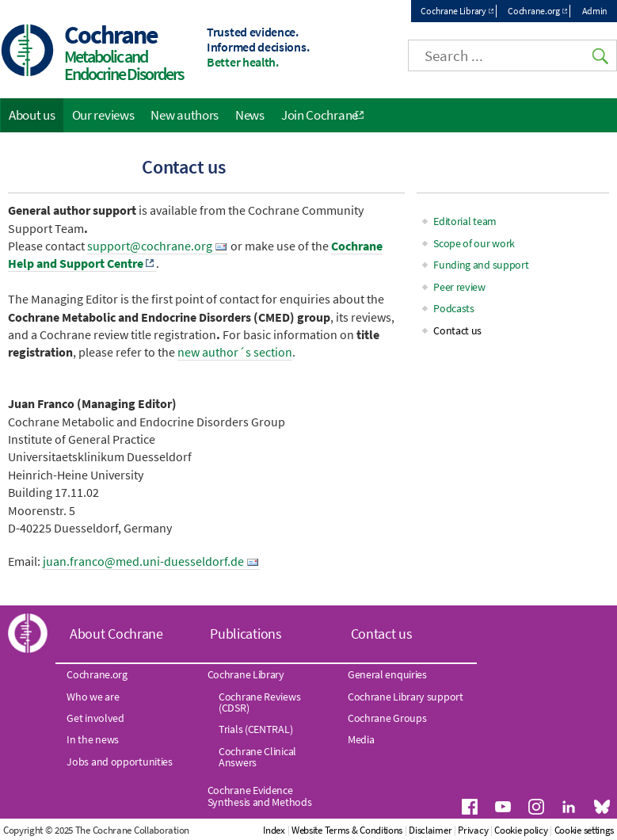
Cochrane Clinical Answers (257, 757)
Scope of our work (474, 243)
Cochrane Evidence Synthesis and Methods (260, 796)
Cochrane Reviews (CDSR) (259, 702)
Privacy (473, 830)
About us (32, 115)
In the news (93, 739)
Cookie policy (521, 830)
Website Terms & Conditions (347, 830)
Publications (246, 634)
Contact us (457, 330)
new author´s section (235, 352)
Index (274, 830)
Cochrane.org (533, 11)
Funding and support (481, 265)
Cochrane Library (453, 11)
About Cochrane (116, 634)
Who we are (93, 697)
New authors (185, 115)
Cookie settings (585, 830)
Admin (595, 11)
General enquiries (387, 674)
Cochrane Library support (406, 697)
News (250, 115)
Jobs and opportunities (119, 762)
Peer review (459, 287)
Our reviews (103, 115)
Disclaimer (430, 830)
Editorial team (465, 221)
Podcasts (454, 308)
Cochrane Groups (387, 718)
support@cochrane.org (150, 246)
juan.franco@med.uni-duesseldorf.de (143, 561)
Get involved (95, 718)
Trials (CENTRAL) (255, 729)
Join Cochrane (320, 115)
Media (361, 739)
